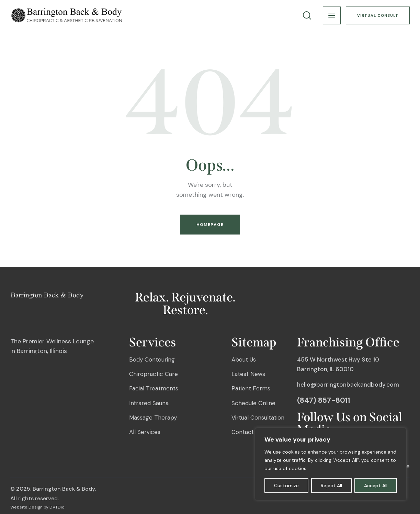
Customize (286, 486)
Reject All (331, 486)
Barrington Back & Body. (64, 489)
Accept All (376, 486)
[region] (331, 464)
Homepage (210, 225)
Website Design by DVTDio (37, 507)
